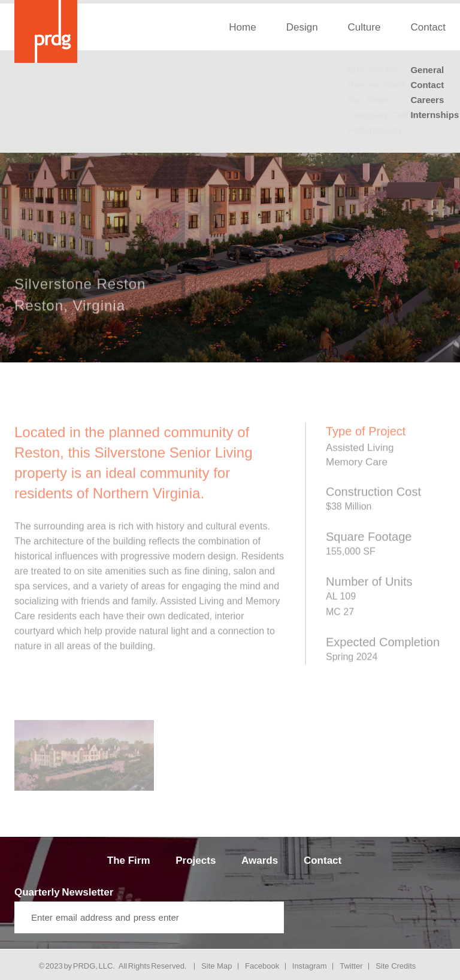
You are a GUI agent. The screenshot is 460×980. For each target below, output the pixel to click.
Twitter (351, 966)
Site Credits (396, 966)
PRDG (84, 966)
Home (242, 27)
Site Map (217, 966)
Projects (196, 860)
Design (302, 27)
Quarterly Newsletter (64, 892)
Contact (323, 860)
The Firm (129, 860)
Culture (364, 27)
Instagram (310, 966)
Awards (260, 860)
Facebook (262, 966)
